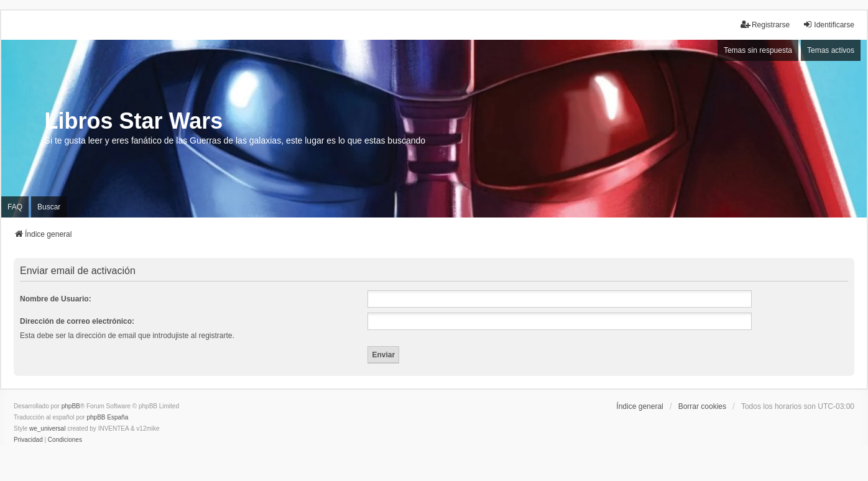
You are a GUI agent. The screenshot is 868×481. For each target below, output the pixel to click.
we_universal (47, 428)
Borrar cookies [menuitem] (702, 406)
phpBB (71, 406)
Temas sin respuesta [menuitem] (758, 50)
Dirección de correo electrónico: (77, 321)
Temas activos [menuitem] (831, 50)
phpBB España (107, 417)
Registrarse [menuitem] (765, 25)
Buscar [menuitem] (49, 207)
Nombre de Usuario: (56, 299)
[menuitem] (28, 440)
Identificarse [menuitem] (829, 25)
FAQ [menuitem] (15, 207)
